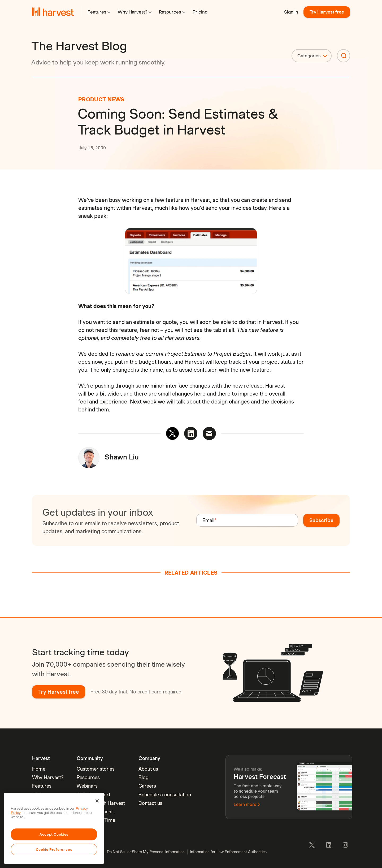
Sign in (291, 12)
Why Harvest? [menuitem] (48, 777)
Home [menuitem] (39, 769)
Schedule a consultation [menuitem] (165, 795)
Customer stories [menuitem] (96, 769)
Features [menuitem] (42, 786)
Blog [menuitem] (144, 777)
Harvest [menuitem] (41, 758)
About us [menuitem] (148, 769)
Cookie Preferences (54, 849)
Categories (309, 56)
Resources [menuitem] (88, 777)
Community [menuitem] (90, 758)
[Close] (97, 801)
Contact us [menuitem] (150, 803)
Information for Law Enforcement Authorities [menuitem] (228, 852)
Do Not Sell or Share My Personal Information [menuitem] (146, 852)
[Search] (344, 56)
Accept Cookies (54, 834)
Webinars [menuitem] (87, 786)
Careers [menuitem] (147, 786)
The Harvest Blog (79, 46)
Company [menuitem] (149, 758)
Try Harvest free (327, 12)
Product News (101, 99)
